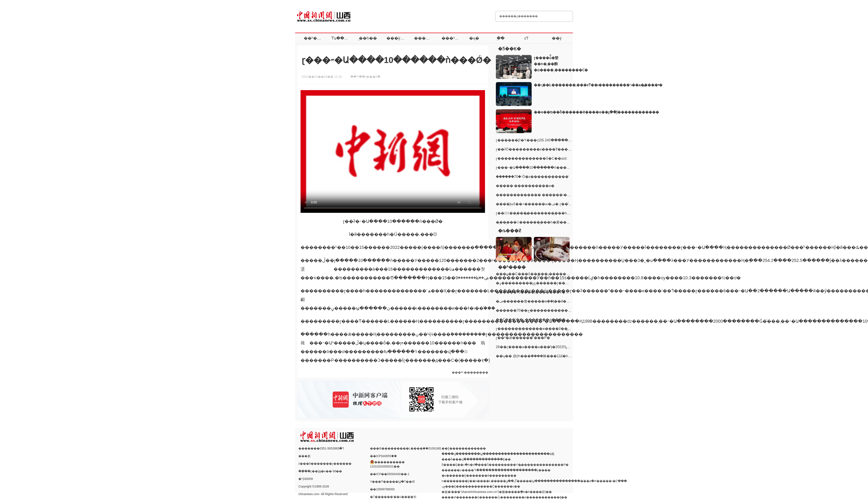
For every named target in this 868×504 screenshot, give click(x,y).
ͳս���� (342, 38)
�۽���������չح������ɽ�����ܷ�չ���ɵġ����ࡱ (553, 283)
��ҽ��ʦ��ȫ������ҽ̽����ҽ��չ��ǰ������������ (596, 112)
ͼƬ (526, 38)
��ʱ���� (316, 38)
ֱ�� (501, 38)
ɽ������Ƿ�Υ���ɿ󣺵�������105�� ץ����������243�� (545, 140)
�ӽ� (474, 38)
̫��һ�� (368, 38)
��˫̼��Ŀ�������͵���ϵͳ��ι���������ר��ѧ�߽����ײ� (598, 85)
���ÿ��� (399, 38)
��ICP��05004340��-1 (390, 474)
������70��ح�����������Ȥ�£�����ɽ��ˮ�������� (563, 310)
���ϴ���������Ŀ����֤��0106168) (406, 448)
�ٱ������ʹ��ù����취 (393, 497)
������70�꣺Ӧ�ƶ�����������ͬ (532, 177)
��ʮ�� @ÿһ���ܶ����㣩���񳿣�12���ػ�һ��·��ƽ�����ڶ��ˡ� (556, 356)
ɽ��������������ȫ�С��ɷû (531, 158)
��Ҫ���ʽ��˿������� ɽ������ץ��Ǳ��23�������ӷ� (561, 320)
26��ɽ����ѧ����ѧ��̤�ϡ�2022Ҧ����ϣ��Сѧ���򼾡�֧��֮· (554, 347)
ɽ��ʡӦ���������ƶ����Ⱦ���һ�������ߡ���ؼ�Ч (555, 149)
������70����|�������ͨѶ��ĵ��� (538, 292)
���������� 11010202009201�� (387, 462)
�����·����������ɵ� (525, 186)
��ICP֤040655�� (383, 456)
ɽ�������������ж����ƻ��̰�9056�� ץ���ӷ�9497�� (557, 329)
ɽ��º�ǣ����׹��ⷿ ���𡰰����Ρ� (523, 338)
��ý (557, 38)
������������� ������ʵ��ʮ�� (538, 195)
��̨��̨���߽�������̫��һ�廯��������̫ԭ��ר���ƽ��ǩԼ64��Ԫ (567, 222)
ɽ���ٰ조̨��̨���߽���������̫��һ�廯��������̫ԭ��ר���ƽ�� (564, 213)
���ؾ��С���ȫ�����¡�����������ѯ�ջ (546, 274)
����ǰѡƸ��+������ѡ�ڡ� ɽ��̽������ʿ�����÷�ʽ (554, 204)
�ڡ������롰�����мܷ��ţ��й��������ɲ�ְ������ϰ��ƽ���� (569, 301)
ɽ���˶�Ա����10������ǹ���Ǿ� (534, 168)
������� (428, 38)
